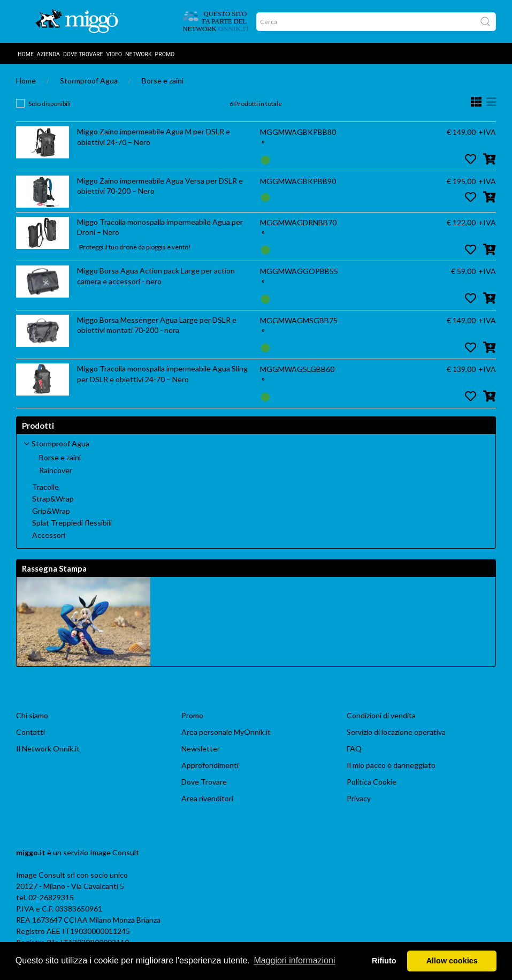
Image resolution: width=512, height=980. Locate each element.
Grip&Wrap (51, 511)
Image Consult (114, 852)
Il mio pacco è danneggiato (391, 765)
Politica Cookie (372, 782)
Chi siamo (32, 715)
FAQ (354, 749)
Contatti (30, 732)
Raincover (56, 470)
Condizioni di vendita (381, 715)
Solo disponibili (49, 104)
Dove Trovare (204, 782)
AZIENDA (48, 54)
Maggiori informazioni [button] (294, 960)
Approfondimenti (210, 765)
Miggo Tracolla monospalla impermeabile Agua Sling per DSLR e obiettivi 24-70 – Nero (162, 374)
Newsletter (201, 749)
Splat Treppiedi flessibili (72, 523)
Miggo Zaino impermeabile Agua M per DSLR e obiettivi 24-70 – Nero (154, 137)
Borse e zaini (163, 81)
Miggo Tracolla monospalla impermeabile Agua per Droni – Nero (160, 227)
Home (26, 54)
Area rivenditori (207, 798)
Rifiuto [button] (384, 961)
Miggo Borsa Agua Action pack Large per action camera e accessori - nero (156, 276)
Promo (165, 54)
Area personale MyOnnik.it (226, 732)
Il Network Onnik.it (48, 749)
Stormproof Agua (89, 81)
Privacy (359, 798)
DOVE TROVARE (83, 54)
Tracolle (45, 487)
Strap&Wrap (53, 499)
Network (139, 54)
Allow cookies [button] (452, 961)
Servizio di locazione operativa (396, 732)
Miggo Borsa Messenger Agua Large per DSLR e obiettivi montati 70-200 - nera (157, 325)
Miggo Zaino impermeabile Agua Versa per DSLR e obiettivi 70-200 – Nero (160, 186)
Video (114, 54)
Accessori (49, 535)
